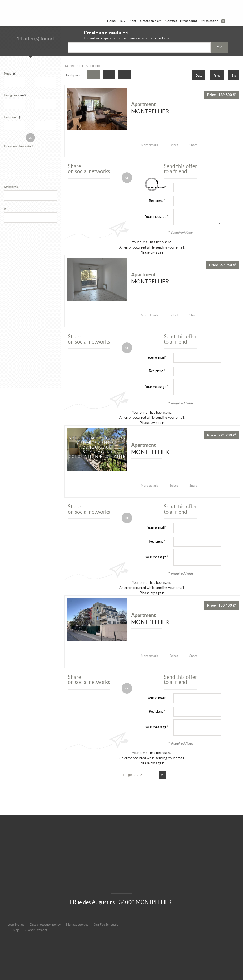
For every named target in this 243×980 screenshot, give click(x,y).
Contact (171, 21)
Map (16, 930)
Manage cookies (77, 925)
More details (149, 145)
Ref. (6, 209)
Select (174, 145)
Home (111, 21)
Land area (14, 117)
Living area (15, 95)
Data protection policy (45, 925)
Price (7, 73)
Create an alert (151, 21)
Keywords (11, 187)
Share (193, 145)
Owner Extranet (36, 930)
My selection (213, 21)
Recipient (156, 201)
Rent (133, 21)
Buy (123, 21)
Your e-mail (156, 357)
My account (189, 21)
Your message (156, 217)
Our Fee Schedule (106, 925)
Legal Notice (16, 925)
